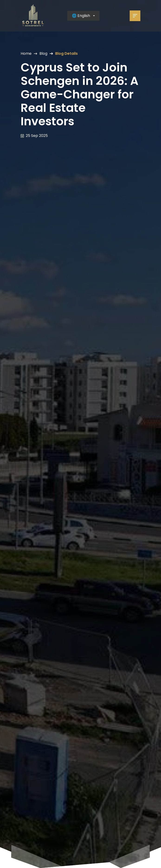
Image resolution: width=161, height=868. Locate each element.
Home (26, 53)
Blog (43, 53)
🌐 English (81, 16)
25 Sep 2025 (37, 136)
